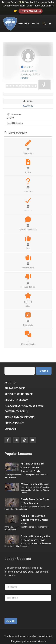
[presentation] (27, 611)
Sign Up (11, 617)
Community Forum (17, 407)
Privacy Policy (14, 418)
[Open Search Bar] (44, 21)
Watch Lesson (10, 473)
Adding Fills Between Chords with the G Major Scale (35, 515)
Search (44, 366)
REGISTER (24, 21)
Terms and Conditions (19, 413)
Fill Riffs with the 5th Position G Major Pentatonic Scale (33, 463)
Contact (10, 424)
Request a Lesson (17, 395)
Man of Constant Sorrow (35, 479)
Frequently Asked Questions (24, 401)
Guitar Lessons (15, 384)
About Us (11, 378)
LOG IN (36, 21)
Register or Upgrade (19, 389)
